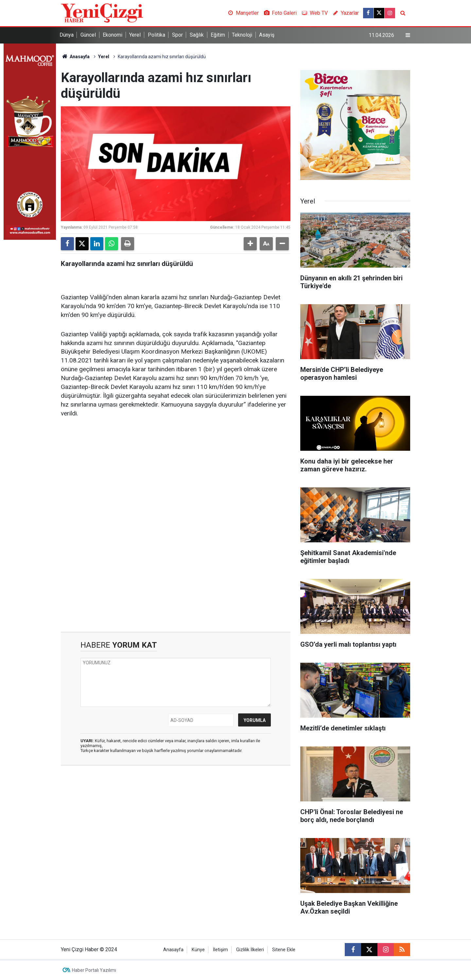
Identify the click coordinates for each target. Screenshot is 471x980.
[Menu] (408, 35)
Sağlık (197, 35)
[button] (250, 244)
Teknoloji (242, 35)
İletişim (220, 950)
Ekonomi (113, 35)
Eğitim (218, 35)
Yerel (135, 35)
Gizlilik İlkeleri (250, 950)
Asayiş (267, 35)
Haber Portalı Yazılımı (94, 970)
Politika (157, 35)
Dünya (67, 35)
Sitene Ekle (284, 950)
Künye (198, 950)
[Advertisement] (176, 474)
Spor (177, 35)
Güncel (88, 35)
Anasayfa (75, 57)
